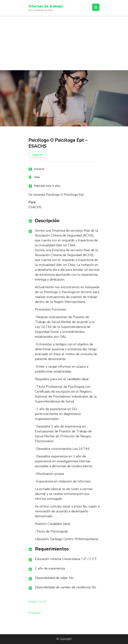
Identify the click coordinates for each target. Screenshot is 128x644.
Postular (35, 613)
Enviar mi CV (38, 602)
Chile (37, 177)
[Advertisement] (64, 43)
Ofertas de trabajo (46, 6)
